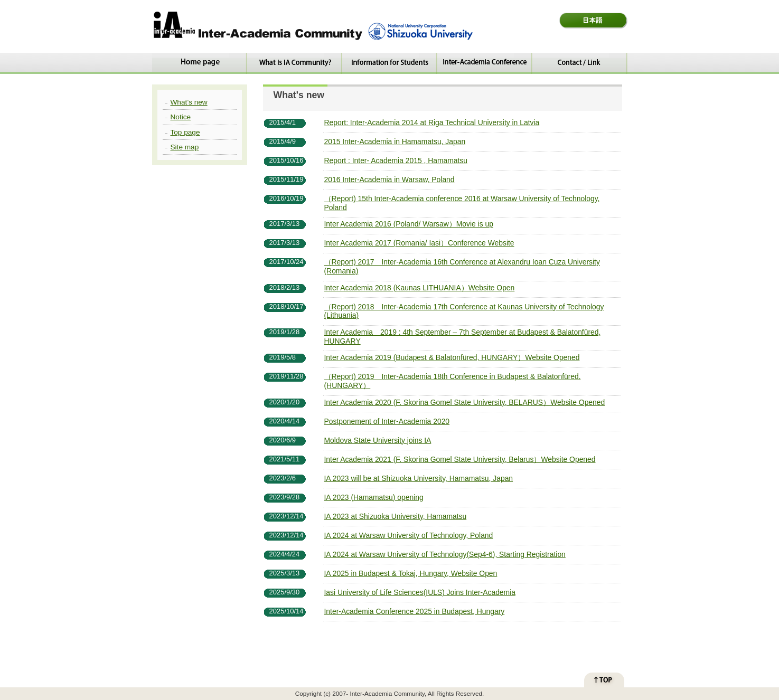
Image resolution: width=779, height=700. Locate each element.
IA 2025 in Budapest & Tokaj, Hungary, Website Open (411, 573)
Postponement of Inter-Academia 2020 (387, 421)
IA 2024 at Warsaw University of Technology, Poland (409, 535)
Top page (185, 132)
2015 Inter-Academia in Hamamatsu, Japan (395, 141)
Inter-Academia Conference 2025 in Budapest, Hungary (415, 611)
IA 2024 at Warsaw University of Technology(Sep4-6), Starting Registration (445, 554)
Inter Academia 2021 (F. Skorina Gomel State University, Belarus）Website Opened (460, 459)
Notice (181, 117)
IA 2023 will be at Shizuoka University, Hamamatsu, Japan (419, 478)
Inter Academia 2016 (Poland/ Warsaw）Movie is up (409, 224)
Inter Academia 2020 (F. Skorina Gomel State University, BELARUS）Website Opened (465, 402)
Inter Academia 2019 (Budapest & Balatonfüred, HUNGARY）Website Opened (452, 357)
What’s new (189, 102)
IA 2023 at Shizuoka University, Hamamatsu (396, 516)
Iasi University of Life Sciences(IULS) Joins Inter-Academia (420, 592)
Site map (185, 147)
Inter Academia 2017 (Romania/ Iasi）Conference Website (419, 243)
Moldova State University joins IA (378, 440)
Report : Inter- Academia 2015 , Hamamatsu (396, 160)
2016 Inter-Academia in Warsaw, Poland (389, 179)
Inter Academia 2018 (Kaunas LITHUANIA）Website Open (420, 288)
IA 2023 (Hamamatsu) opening (374, 497)
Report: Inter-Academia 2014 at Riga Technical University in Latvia (432, 122)
